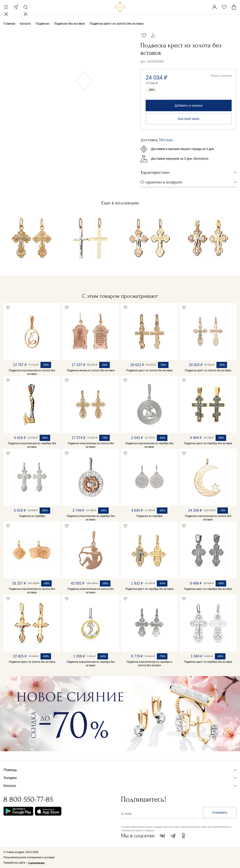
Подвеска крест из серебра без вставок (208, 443)
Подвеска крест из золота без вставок (149, 370)
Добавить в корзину (189, 105)
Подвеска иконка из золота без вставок (91, 370)
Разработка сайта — (16, 863)
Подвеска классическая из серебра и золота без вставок (149, 664)
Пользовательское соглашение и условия (29, 857)
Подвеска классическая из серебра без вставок (32, 445)
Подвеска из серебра (32, 516)
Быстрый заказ (189, 119)
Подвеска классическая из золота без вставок (32, 372)
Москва (16, 7)
